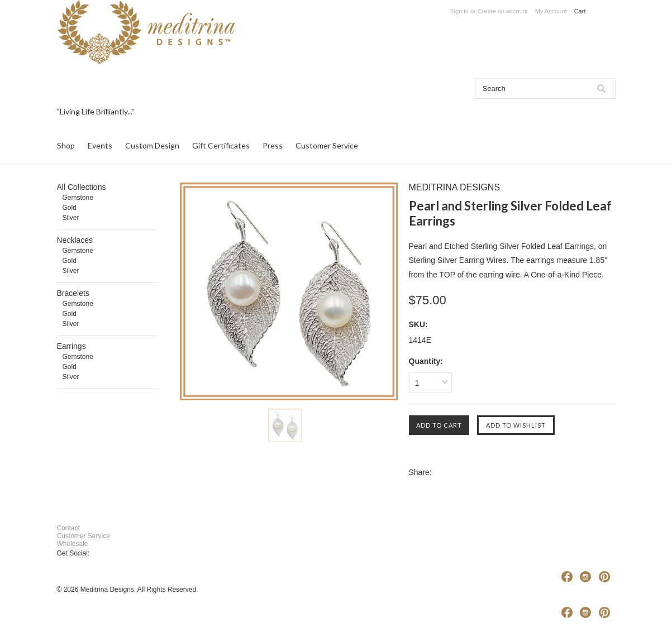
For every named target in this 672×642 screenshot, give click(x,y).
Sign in (459, 11)
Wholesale (73, 544)
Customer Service (84, 536)
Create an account (503, 11)
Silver (71, 218)
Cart (581, 11)
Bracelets (73, 293)
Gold (70, 208)
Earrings (72, 346)
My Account (551, 11)
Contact (68, 528)
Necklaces (75, 240)
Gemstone (78, 198)
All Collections (82, 187)
